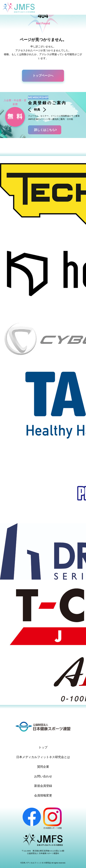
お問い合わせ (43, 776)
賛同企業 (43, 767)
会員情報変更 (43, 795)
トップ (43, 747)
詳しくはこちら (46, 130)
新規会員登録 (43, 786)
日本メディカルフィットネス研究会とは (43, 757)
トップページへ (43, 76)
